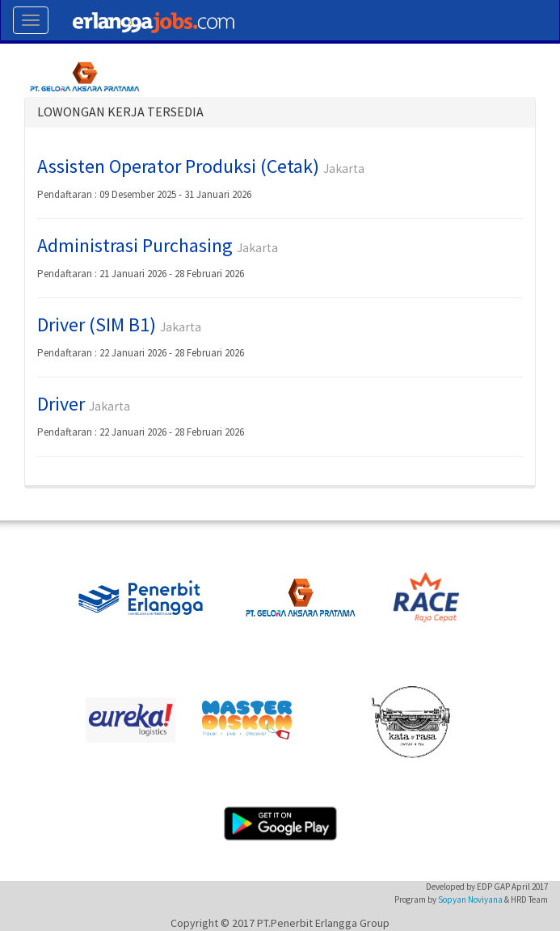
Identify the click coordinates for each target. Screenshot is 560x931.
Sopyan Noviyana (470, 899)
